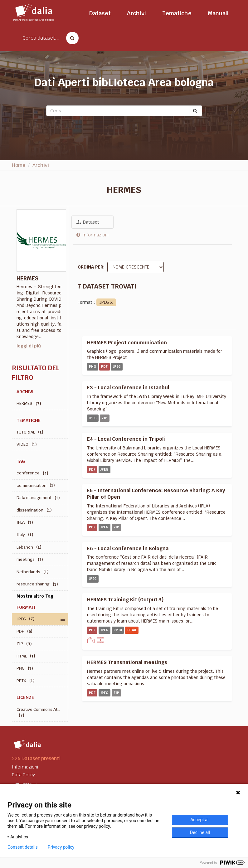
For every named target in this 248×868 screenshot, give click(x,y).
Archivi (136, 13)
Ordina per (90, 267)
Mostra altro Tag (35, 596)
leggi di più (29, 346)
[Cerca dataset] (71, 38)
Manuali (218, 13)
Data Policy (23, 775)
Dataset (100, 13)
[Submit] (196, 111)
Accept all (200, 820)
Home (19, 165)
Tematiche (177, 13)
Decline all (200, 832)
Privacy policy (61, 847)
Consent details (23, 847)
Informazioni (92, 235)
